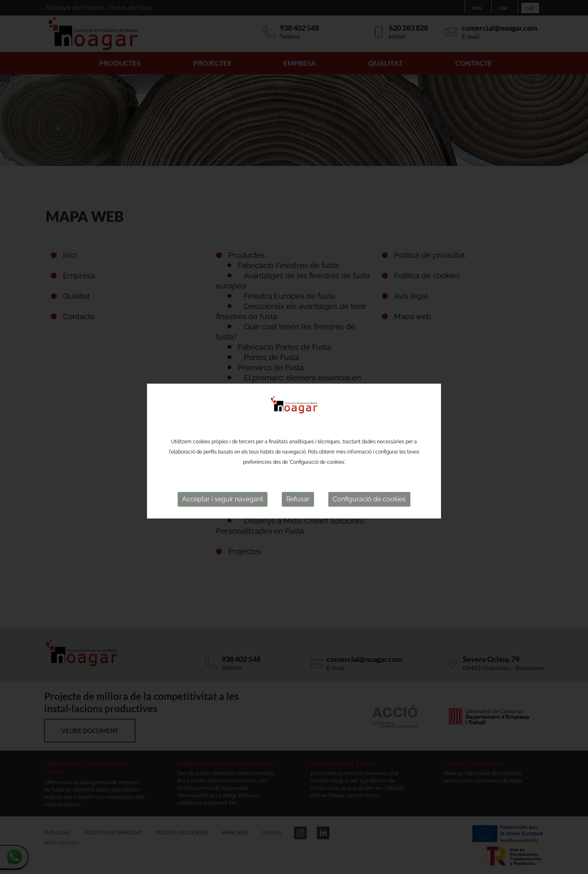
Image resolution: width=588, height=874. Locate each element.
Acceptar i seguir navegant (223, 504)
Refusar (298, 504)
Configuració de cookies (369, 504)
